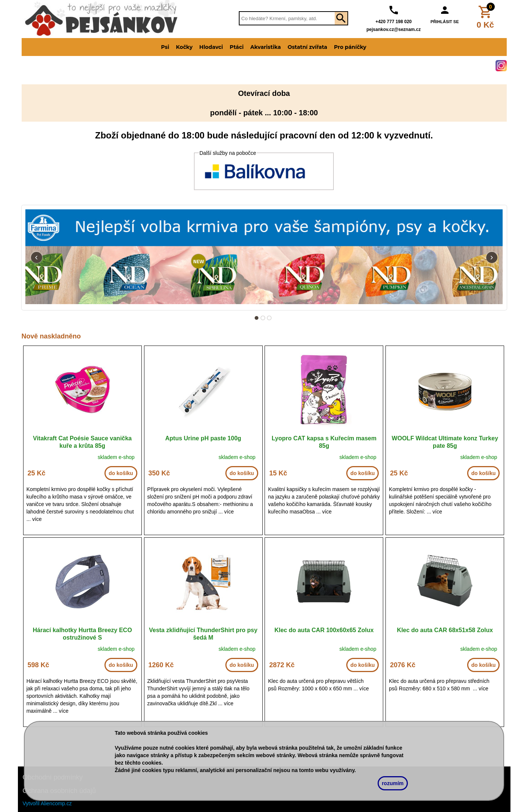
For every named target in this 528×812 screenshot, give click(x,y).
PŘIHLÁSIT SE (445, 22)
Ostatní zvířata (307, 47)
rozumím (393, 783)
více (37, 519)
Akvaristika (266, 47)
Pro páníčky (350, 47)
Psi (165, 47)
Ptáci (237, 47)
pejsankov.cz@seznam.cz (394, 29)
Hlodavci (211, 47)
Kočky (184, 47)
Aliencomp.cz (56, 803)
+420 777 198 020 (393, 22)
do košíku (121, 473)
